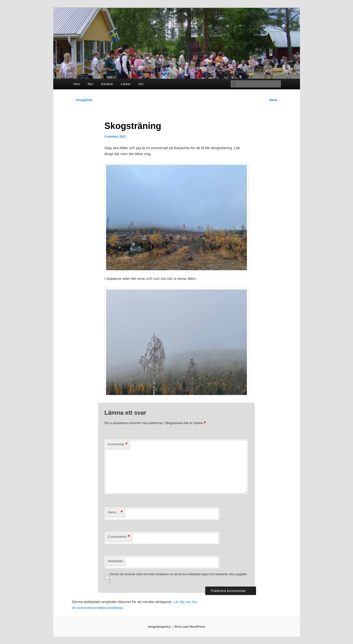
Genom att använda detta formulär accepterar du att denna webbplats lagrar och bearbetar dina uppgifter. (178, 578)
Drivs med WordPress (190, 627)
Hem (77, 84)
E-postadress (119, 537)
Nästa (275, 100)
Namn (115, 512)
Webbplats (115, 561)
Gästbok (107, 84)
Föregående (82, 100)
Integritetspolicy (159, 627)
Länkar (126, 84)
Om (141, 84)
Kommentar (118, 444)
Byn (91, 84)
